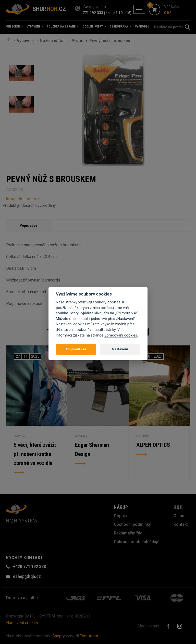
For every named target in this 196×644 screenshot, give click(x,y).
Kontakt (181, 524)
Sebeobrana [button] (121, 26)
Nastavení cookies (23, 623)
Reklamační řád (128, 533)
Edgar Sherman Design (92, 450)
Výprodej (142, 26)
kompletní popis (21, 199)
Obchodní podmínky (132, 524)
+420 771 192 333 (29, 566)
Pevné (77, 41)
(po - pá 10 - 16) (118, 13)
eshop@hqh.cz (27, 576)
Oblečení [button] (15, 26)
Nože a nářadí (53, 41)
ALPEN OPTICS (153, 445)
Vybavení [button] (35, 26)
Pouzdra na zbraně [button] (63, 26)
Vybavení (25, 41)
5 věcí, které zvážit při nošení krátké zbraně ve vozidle (35, 454)
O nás (179, 516)
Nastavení (120, 349)
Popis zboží (29, 225)
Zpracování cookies (121, 335)
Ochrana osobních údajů (137, 542)
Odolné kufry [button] (94, 26)
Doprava (122, 516)
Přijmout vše (76, 349)
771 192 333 (93, 13)
